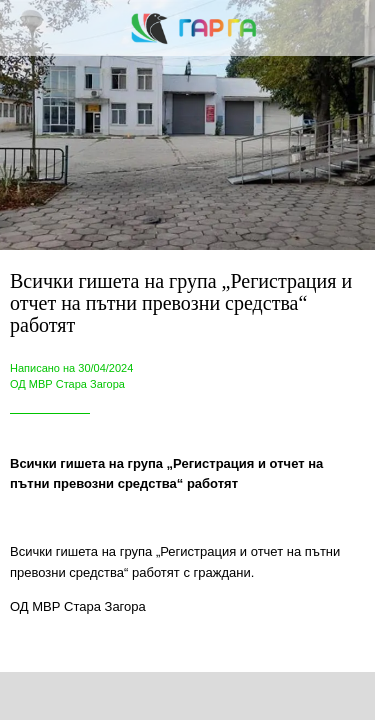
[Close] (28, 28)
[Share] (102, 696)
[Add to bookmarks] (273, 696)
